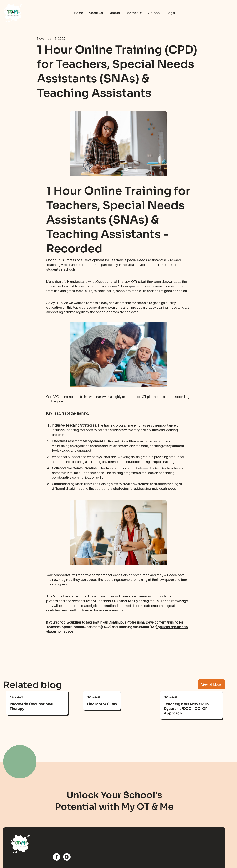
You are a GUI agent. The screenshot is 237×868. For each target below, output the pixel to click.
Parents (114, 13)
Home (79, 13)
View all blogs (211, 684)
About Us (96, 13)
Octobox (155, 13)
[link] (37, 707)
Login (171, 13)
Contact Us (134, 13)
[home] (27, 13)
